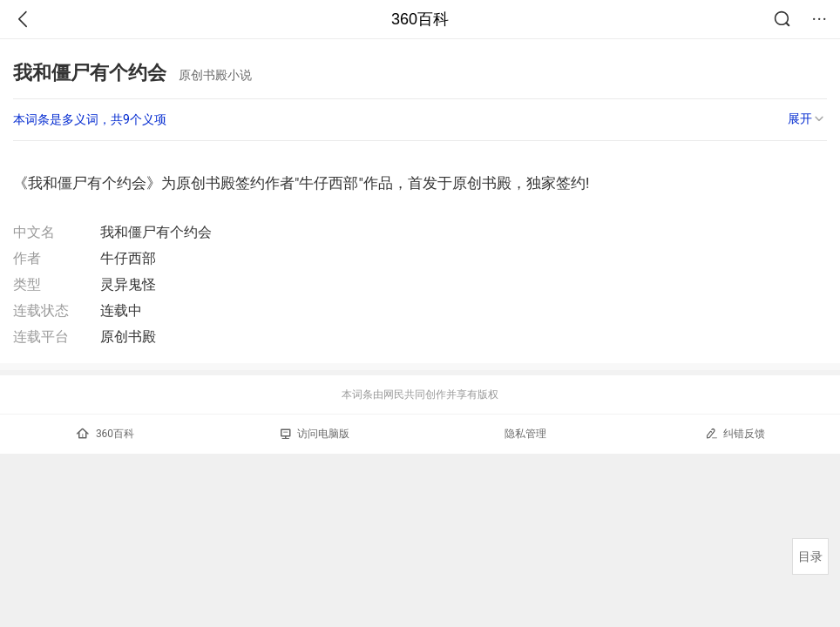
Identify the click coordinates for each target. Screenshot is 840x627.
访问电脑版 (315, 434)
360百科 (420, 19)
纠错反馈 (735, 433)
